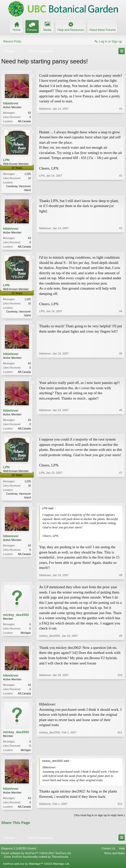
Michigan (26, 636)
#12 (120, 811)
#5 (121, 373)
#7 (121, 500)
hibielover (11, 103)
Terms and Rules (114, 858)
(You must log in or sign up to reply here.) (99, 820)
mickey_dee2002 (16, 618)
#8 (121, 579)
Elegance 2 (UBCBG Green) (19, 853)
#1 (121, 121)
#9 (121, 639)
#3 (121, 247)
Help (122, 853)
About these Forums (103, 30)
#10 (120, 696)
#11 (120, 754)
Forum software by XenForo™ (36, 858)
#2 (121, 190)
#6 (121, 430)
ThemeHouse (60, 861)
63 (29, 113)
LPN (6, 160)
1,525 (28, 174)
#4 (121, 316)
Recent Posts (12, 42)
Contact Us (108, 853)
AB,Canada (24, 121)
